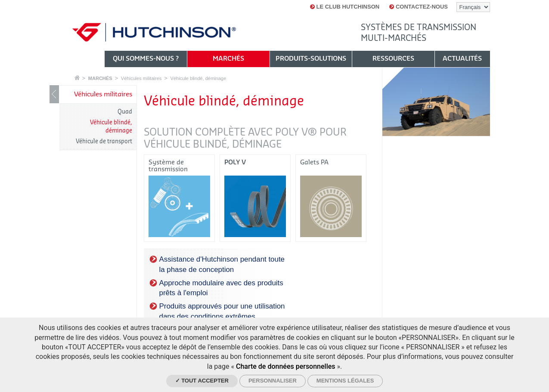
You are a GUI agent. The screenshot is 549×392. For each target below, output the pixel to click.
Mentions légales (345, 381)
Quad (125, 112)
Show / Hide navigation (54, 94)
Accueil (77, 78)
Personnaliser (273, 381)
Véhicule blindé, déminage (199, 78)
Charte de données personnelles (286, 366)
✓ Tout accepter (202, 381)
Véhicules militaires (141, 78)
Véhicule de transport (104, 141)
